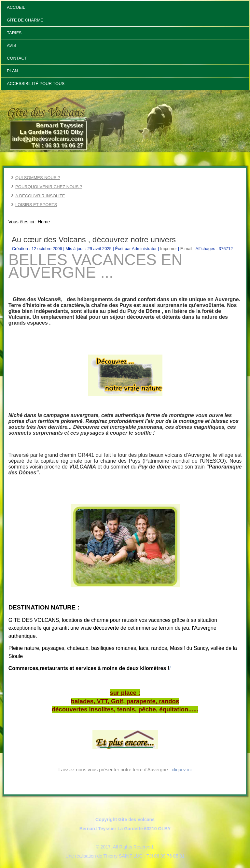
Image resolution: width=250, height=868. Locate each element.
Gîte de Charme (25, 20)
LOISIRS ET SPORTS (36, 205)
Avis (12, 45)
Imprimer (169, 249)
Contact (17, 58)
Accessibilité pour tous (36, 84)
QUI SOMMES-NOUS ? (38, 178)
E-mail (187, 249)
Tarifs (14, 33)
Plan (12, 71)
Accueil (16, 7)
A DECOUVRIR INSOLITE (40, 196)
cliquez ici (182, 770)
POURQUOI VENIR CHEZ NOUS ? (49, 187)
